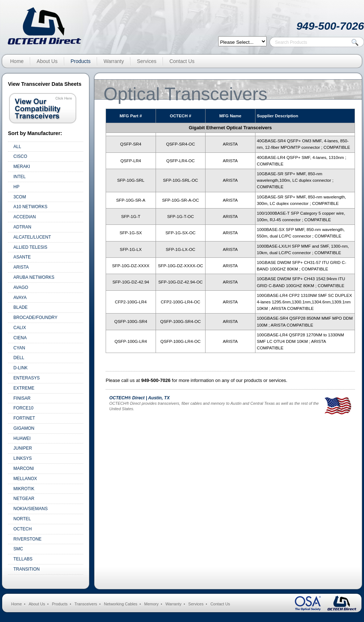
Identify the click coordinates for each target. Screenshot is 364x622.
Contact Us (182, 61)
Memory (152, 604)
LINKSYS (23, 458)
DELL (19, 358)
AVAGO (21, 287)
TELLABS (23, 559)
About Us (47, 61)
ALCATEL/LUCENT (32, 237)
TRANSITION (27, 569)
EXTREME (24, 388)
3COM (20, 197)
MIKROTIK (24, 489)
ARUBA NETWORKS (34, 277)
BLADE (20, 307)
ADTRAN (22, 227)
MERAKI (22, 167)
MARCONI (24, 468)
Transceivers (86, 604)
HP (16, 187)
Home (17, 61)
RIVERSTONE (27, 539)
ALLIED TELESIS (30, 247)
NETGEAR (24, 499)
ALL (17, 147)
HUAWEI (22, 438)
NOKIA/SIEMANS (31, 509)
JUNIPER (23, 448)
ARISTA (21, 267)
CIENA (20, 338)
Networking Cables (120, 604)
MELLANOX (25, 479)
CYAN (19, 348)
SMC (18, 549)
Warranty (114, 61)
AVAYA (20, 298)
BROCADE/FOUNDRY (35, 318)
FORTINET (24, 418)
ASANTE (22, 257)
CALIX (20, 328)
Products (81, 61)
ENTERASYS (27, 378)
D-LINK (20, 368)
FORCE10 (23, 408)
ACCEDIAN (25, 217)
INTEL (20, 177)
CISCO (20, 156)
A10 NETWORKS (30, 207)
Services (147, 61)
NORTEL (22, 519)
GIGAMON (24, 428)
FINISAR (22, 398)
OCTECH (23, 529)
